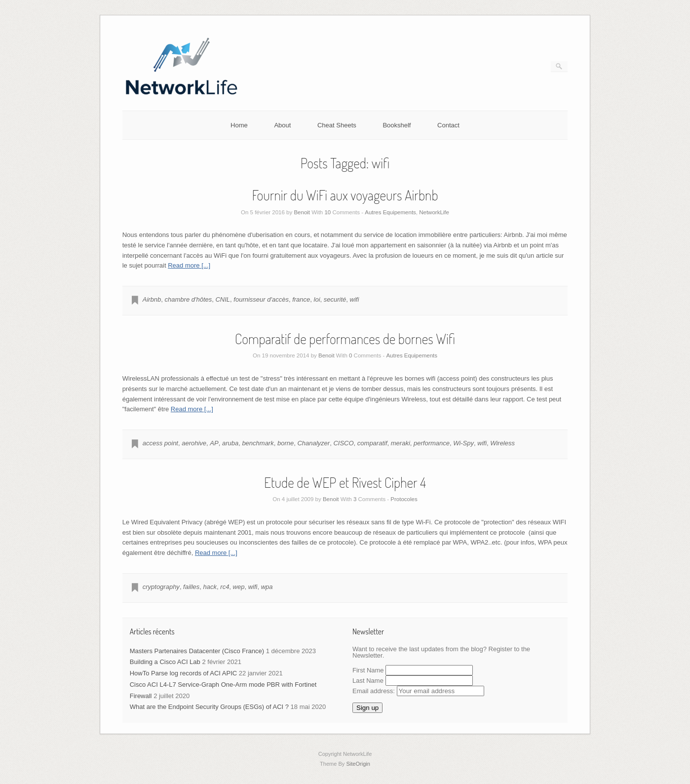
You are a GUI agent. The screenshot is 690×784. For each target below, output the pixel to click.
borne (286, 443)
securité (335, 299)
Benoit (302, 212)
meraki (401, 443)
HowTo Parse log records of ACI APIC (183, 673)
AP (214, 443)
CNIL (223, 299)
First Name (368, 670)
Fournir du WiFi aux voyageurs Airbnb (345, 195)
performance (432, 443)
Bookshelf (397, 125)
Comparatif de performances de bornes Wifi (345, 339)
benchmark (258, 443)
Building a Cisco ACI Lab (165, 662)
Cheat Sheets (337, 125)
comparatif (372, 443)
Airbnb (152, 299)
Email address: (418, 691)
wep (239, 587)
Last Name (368, 681)
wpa (267, 587)
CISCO (343, 443)
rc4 (225, 587)
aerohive (194, 443)
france (301, 299)
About (282, 125)
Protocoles (404, 499)
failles (191, 587)
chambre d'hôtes (189, 299)
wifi (355, 299)
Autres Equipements (390, 212)
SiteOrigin (358, 764)
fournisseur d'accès (261, 299)
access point (160, 443)
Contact (448, 125)
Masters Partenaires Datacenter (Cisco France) (197, 651)
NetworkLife (434, 212)
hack (210, 587)
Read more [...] (189, 265)
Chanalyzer (313, 443)
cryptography (161, 587)
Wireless (502, 443)
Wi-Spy (463, 443)
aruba (230, 443)
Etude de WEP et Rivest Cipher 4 (345, 482)
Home (239, 125)
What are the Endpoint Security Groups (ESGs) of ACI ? (209, 707)
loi (317, 299)
